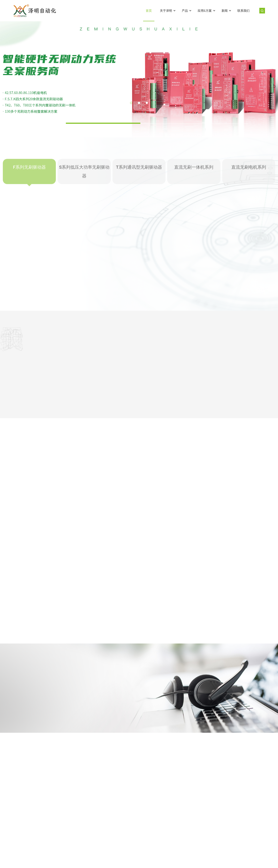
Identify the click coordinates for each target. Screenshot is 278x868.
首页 (149, 11)
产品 (187, 11)
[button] (131, 103)
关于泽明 (168, 11)
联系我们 (243, 11)
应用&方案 (207, 11)
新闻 (227, 11)
